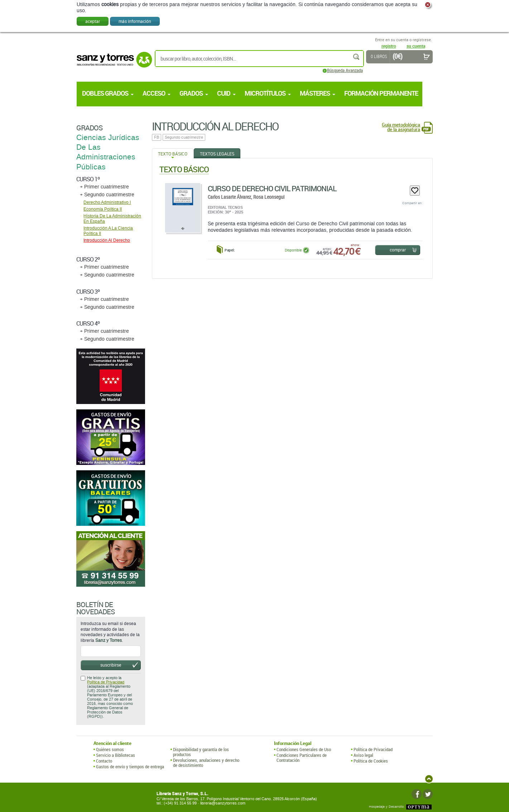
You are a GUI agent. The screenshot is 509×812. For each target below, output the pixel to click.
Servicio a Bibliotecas (116, 755)
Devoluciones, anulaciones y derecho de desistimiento (206, 763)
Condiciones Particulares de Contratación (302, 758)
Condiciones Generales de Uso (304, 749)
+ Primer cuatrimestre (104, 187)
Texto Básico (173, 154)
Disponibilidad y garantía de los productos (201, 752)
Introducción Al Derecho (107, 240)
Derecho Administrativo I (107, 202)
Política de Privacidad (106, 682)
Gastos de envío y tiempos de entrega (130, 767)
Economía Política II (103, 209)
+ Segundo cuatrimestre (107, 195)
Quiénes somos (110, 749)
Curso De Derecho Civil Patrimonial (272, 188)
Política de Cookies (371, 761)
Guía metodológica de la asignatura (401, 127)
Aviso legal (363, 755)
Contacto (104, 761)
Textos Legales (217, 154)
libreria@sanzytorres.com (223, 803)
